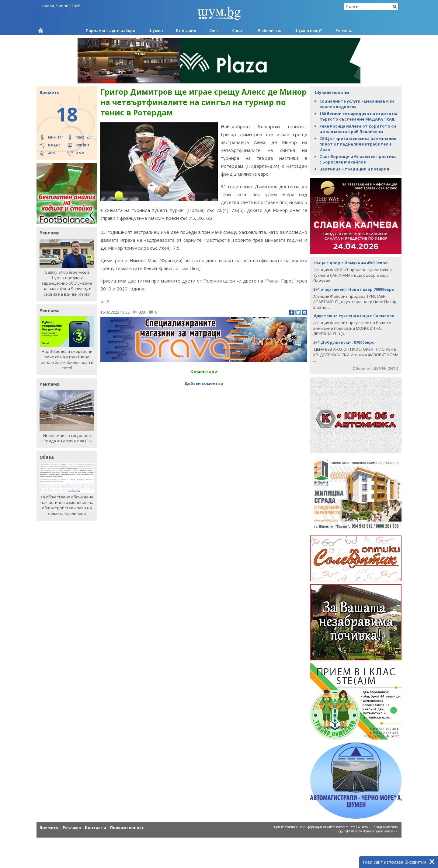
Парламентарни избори (111, 30)
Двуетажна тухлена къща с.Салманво (354, 316)
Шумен (156, 30)
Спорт (238, 30)
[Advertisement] (204, 401)
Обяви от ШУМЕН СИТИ (375, 369)
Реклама (72, 828)
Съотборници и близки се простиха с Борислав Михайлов (358, 159)
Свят (214, 30)
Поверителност (127, 828)
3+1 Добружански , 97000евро (344, 342)
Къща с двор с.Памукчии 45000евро (351, 263)
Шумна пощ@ (308, 30)
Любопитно (269, 30)
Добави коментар (204, 383)
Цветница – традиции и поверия (354, 169)
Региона (344, 30)
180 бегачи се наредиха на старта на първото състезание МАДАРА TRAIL (358, 116)
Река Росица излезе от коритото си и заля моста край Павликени (358, 129)
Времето (49, 828)
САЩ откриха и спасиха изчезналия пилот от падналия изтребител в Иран (358, 144)
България (186, 30)
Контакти (96, 828)
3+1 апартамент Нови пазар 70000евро (354, 289)
